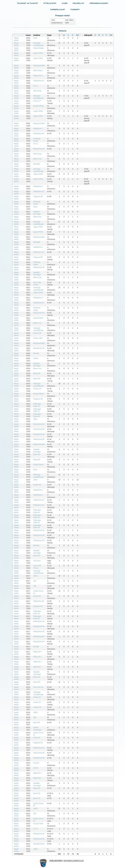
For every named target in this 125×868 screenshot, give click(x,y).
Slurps (36, 358)
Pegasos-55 (38, 196)
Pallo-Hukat (38, 71)
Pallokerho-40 (39, 500)
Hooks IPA (37, 333)
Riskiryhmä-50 (39, 313)
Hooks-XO (37, 389)
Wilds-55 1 (37, 657)
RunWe (36, 353)
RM (78, 35)
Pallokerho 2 (38, 76)
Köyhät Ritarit (38, 48)
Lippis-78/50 (38, 53)
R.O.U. (36, 86)
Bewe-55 (37, 373)
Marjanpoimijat (39, 66)
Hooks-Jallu (38, 338)
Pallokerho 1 (38, 490)
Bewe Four (37, 159)
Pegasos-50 (38, 257)
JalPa (35, 480)
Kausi (28, 35)
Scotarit (36, 763)
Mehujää (37, 242)
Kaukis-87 (37, 596)
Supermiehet (38, 318)
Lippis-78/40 (38, 227)
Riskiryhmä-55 (39, 439)
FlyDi (35, 38)
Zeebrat (36, 545)
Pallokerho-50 (39, 601)
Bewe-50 (37, 793)
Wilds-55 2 (37, 667)
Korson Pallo (38, 824)
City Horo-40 (38, 687)
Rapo (35, 207)
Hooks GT (37, 101)
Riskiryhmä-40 (39, 149)
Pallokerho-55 (39, 81)
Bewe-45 (37, 677)
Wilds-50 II (37, 652)
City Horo (37, 561)
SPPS (36, 768)
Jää (35, 581)
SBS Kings (37, 91)
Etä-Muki (37, 164)
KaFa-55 (37, 723)
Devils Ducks (38, 465)
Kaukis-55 (37, 485)
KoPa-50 (37, 738)
